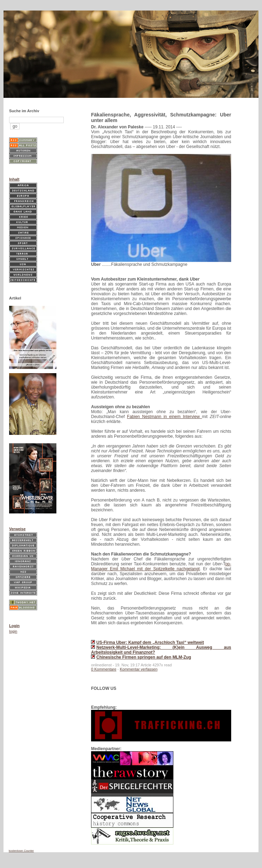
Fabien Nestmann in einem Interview (165, 417)
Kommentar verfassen (139, 669)
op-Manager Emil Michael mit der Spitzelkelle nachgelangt (161, 566)
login (13, 631)
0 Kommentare (104, 669)
